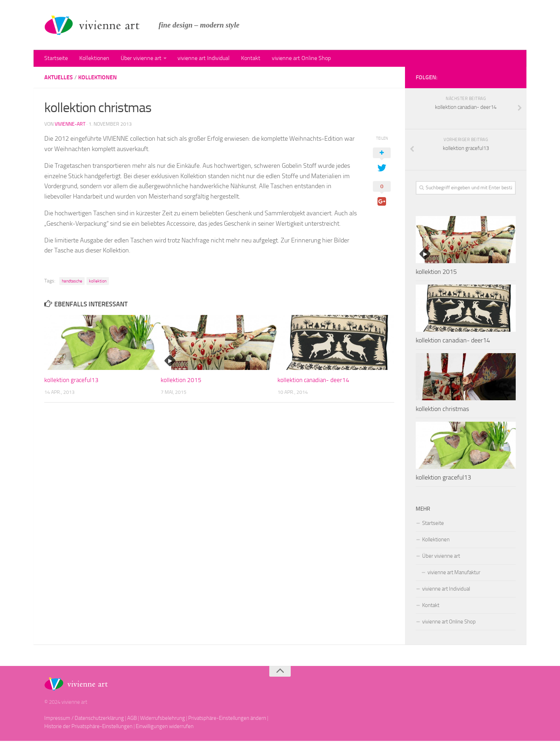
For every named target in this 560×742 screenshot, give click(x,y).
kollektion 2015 (181, 381)
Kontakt (245, 59)
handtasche (72, 282)
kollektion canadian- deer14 (313, 381)
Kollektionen (92, 59)
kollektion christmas (442, 410)
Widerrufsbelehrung (162, 719)
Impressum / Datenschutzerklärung (84, 719)
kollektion (98, 282)
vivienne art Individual (199, 59)
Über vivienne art (138, 59)
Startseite (56, 59)
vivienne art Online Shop (294, 59)
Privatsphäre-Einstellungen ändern (227, 719)
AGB (132, 719)
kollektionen (97, 78)
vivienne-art (70, 125)
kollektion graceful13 (71, 381)
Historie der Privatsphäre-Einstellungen (88, 727)
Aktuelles (59, 78)
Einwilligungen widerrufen (165, 727)
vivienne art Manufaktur (454, 573)
